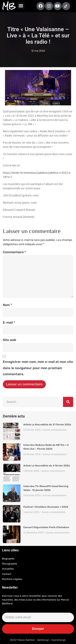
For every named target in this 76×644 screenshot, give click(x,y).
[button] (21, 6)
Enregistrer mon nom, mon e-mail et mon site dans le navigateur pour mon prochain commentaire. (38, 368)
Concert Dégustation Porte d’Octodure (46, 527)
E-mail (9, 323)
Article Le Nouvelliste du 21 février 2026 (47, 425)
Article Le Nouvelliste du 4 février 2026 (47, 466)
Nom (7, 305)
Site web (10, 340)
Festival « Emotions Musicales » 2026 (46, 507)
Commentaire (14, 252)
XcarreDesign (59, 640)
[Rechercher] (68, 402)
